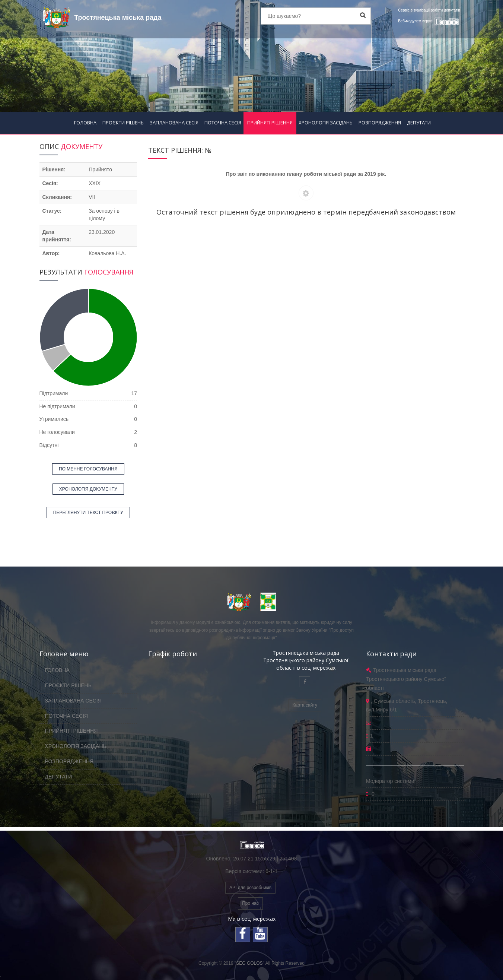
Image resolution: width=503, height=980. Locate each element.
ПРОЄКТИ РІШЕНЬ (123, 123)
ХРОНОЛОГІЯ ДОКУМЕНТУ (88, 489)
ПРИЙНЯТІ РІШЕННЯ (270, 123)
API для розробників (250, 888)
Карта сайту (305, 705)
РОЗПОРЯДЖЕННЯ (380, 123)
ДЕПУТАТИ (419, 123)
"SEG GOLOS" (249, 963)
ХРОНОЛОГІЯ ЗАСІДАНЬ (326, 123)
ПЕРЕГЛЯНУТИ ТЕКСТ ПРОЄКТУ (88, 513)
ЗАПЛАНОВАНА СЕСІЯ (174, 123)
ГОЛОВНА (85, 123)
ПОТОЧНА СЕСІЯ (223, 123)
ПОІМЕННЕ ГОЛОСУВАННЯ (88, 469)
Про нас (250, 903)
